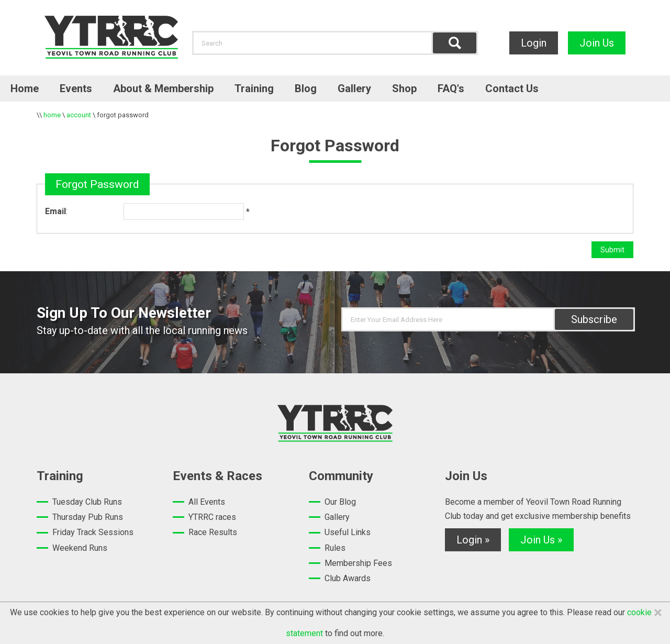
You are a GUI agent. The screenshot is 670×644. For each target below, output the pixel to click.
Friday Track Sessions (93, 532)
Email (55, 211)
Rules (335, 548)
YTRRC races (212, 517)
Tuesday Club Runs (87, 502)
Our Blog (340, 502)
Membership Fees (358, 563)
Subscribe (594, 319)
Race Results (213, 532)
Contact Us (512, 88)
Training (254, 88)
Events (76, 88)
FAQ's (451, 88)
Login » (473, 540)
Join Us (597, 43)
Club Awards (348, 578)
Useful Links (348, 532)
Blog (306, 88)
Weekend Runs (80, 548)
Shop (404, 88)
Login (534, 43)
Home (25, 88)
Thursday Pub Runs (88, 517)
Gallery (354, 88)
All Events (207, 502)
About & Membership (163, 88)
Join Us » (541, 540)
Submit (612, 250)
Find (455, 43)
